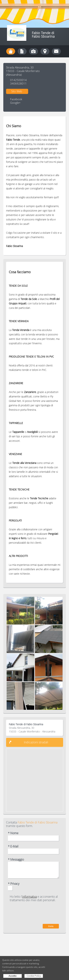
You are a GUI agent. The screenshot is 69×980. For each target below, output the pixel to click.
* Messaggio (16, 860)
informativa (30, 897)
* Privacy (14, 884)
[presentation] (31, 913)
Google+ (15, 103)
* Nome (13, 833)
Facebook (16, 99)
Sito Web (17, 91)
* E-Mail (13, 846)
